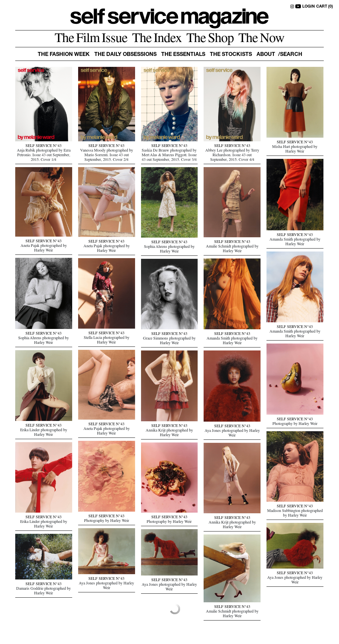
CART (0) (325, 7)
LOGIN (309, 7)
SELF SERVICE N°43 (44, 146)
